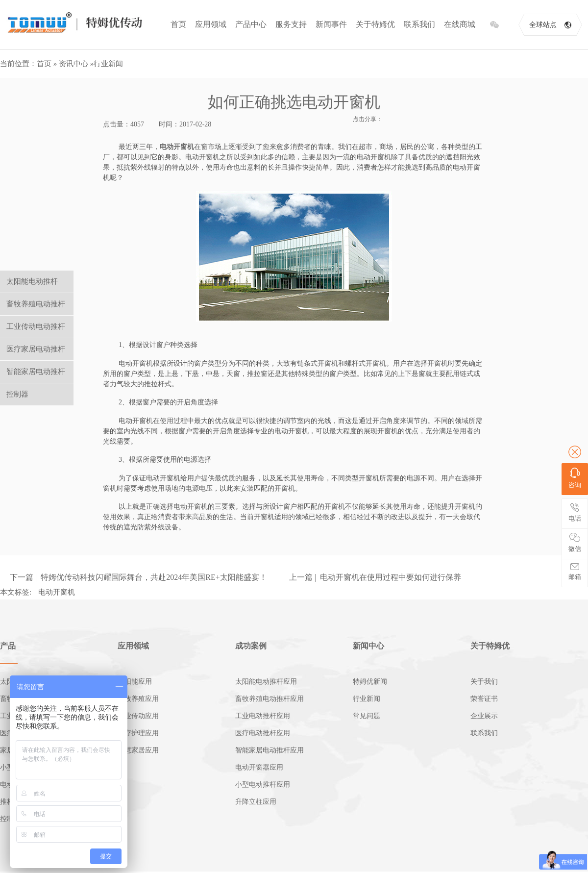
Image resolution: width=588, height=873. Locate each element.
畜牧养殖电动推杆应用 (269, 699)
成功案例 (251, 646)
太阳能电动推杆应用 (266, 682)
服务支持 (291, 24)
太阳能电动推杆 (32, 281)
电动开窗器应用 (259, 767)
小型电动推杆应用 (263, 785)
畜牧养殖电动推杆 (36, 304)
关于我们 (484, 682)
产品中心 (251, 24)
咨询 (575, 478)
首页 (178, 24)
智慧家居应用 (138, 750)
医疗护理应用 (138, 733)
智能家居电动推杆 (36, 372)
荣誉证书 (484, 699)
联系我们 (419, 24)
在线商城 (460, 24)
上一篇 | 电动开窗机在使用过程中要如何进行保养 (375, 577)
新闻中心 (368, 646)
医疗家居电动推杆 (36, 349)
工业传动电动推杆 (36, 326)
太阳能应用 (135, 682)
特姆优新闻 (370, 682)
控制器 (17, 394)
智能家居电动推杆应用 (269, 750)
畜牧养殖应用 (138, 699)
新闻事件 (331, 24)
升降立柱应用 (256, 802)
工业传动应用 (138, 716)
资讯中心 (73, 64)
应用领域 (211, 24)
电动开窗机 (177, 147)
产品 (8, 646)
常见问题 (367, 716)
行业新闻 (108, 64)
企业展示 (484, 716)
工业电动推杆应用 (263, 716)
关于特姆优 (375, 24)
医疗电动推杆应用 (263, 733)
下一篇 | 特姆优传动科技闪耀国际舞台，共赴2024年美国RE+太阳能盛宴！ (138, 577)
